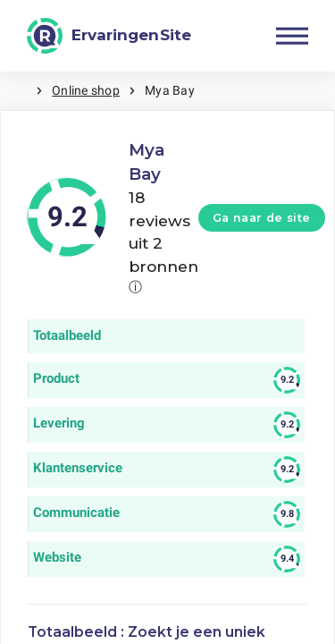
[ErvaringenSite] (109, 36)
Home (18, 91)
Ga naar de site (262, 218)
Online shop (86, 90)
